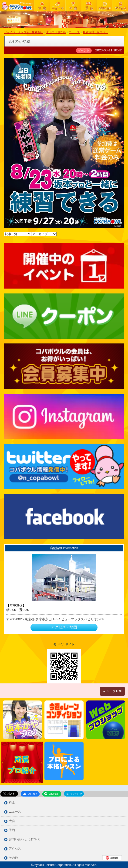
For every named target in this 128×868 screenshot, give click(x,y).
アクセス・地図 (64, 627)
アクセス (15, 849)
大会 (12, 821)
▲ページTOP (112, 691)
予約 (12, 830)
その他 (13, 858)
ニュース (15, 812)
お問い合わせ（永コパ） (25, 839)
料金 (12, 803)
